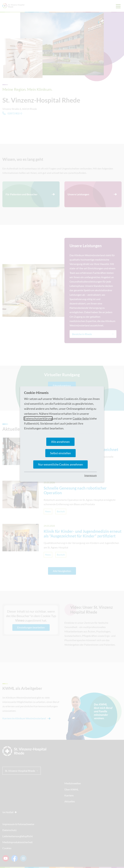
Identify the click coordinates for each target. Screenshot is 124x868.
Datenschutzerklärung (38, 418)
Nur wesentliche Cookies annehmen (60, 464)
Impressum (91, 475)
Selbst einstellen (60, 453)
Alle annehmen (60, 442)
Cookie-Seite (81, 418)
